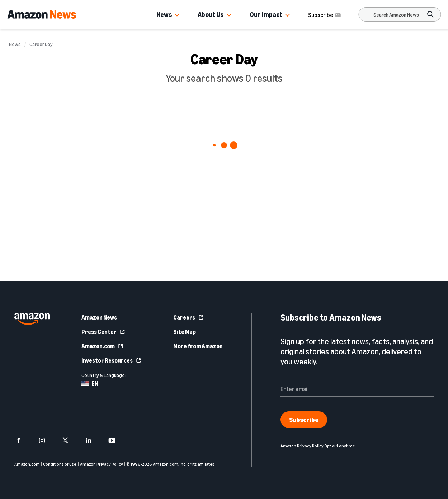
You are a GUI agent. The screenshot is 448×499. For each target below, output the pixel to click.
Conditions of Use (60, 464)
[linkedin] (93, 440)
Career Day (41, 44)
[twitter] (70, 440)
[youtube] (116, 440)
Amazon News (99, 317)
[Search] (396, 15)
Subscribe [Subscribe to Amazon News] (325, 15)
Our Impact (266, 14)
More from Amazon (198, 346)
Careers (189, 317)
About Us (211, 14)
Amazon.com (103, 346)
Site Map (185, 332)
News (164, 14)
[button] (177, 15)
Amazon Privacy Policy (102, 464)
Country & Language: (104, 375)
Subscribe (304, 420)
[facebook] (23, 440)
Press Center (103, 332)
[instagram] (46, 440)
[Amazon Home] (41, 14)
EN (90, 383)
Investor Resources (112, 360)
